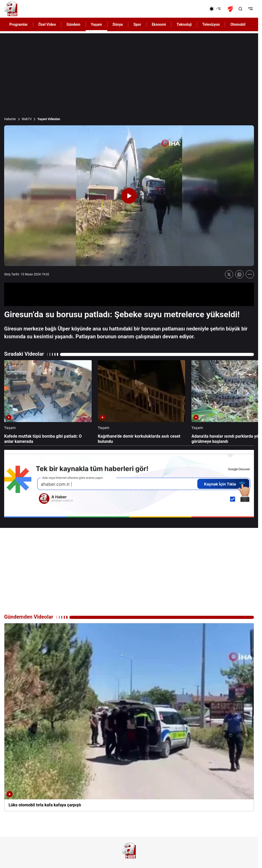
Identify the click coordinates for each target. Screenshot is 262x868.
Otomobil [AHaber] (238, 24)
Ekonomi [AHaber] (159, 24)
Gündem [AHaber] (73, 24)
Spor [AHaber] (137, 24)
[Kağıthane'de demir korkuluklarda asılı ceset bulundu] (142, 402)
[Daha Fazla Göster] (250, 274)
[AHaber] (217, 9)
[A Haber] (11, 9)
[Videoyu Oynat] (129, 196)
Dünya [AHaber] (118, 24)
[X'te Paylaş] (229, 274)
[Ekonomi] (192, 9)
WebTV (27, 119)
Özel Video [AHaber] (47, 24)
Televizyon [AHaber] (211, 24)
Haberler (10, 119)
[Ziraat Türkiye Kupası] (231, 9)
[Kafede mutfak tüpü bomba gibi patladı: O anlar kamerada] (48, 402)
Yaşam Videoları (49, 119)
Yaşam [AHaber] (96, 24)
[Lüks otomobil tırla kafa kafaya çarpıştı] (129, 717)
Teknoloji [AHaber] (184, 24)
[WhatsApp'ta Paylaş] (239, 274)
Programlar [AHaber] (19, 24)
